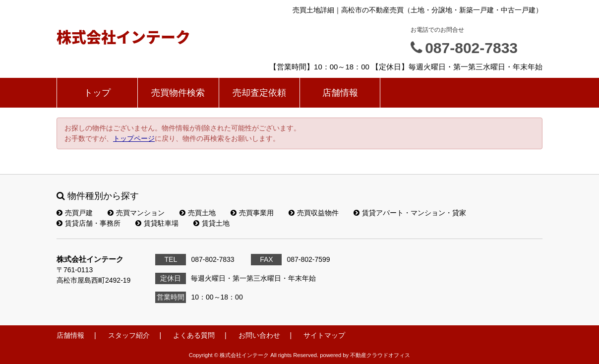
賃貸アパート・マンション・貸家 (410, 213)
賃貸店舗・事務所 (89, 223)
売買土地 (198, 213)
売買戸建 (75, 213)
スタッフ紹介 (129, 335)
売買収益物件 (314, 213)
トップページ (134, 138)
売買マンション (136, 213)
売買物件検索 (178, 93)
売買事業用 (252, 213)
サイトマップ (324, 335)
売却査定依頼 (259, 93)
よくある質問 (194, 335)
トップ (97, 93)
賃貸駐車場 (157, 223)
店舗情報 (340, 93)
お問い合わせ (259, 335)
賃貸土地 (211, 223)
